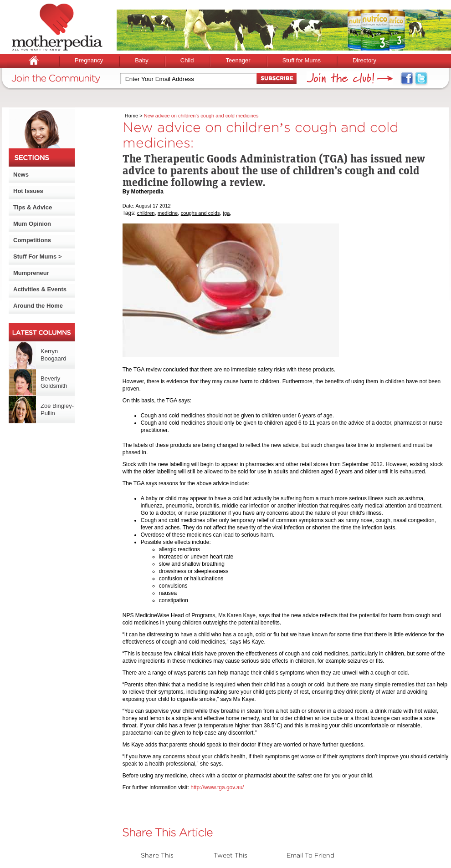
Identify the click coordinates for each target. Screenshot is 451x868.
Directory (364, 60)
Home (131, 116)
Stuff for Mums (302, 60)
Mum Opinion (32, 224)
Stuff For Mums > (38, 256)
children (146, 213)
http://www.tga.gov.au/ (217, 787)
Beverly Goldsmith (54, 382)
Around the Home (38, 306)
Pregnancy (89, 60)
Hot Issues (28, 191)
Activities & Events (40, 289)
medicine (168, 213)
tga (226, 213)
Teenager (238, 60)
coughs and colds (200, 213)
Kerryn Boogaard (53, 355)
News (21, 175)
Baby (142, 60)
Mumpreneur (31, 273)
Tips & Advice (33, 207)
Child (187, 60)
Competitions (32, 240)
